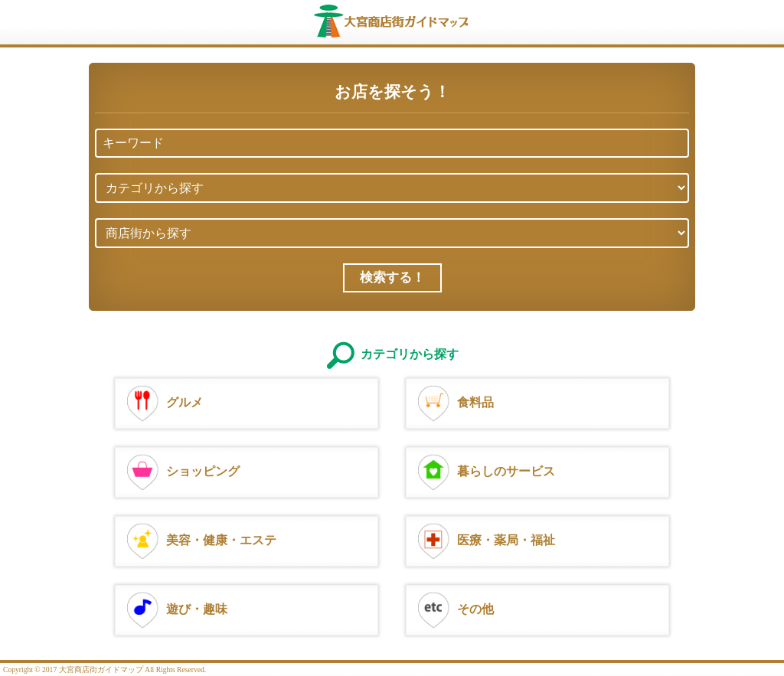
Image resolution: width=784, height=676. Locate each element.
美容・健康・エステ (200, 539)
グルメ (163, 402)
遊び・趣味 (175, 608)
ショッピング (181, 470)
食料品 (454, 402)
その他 (454, 608)
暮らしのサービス (485, 470)
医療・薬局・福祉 (485, 539)
